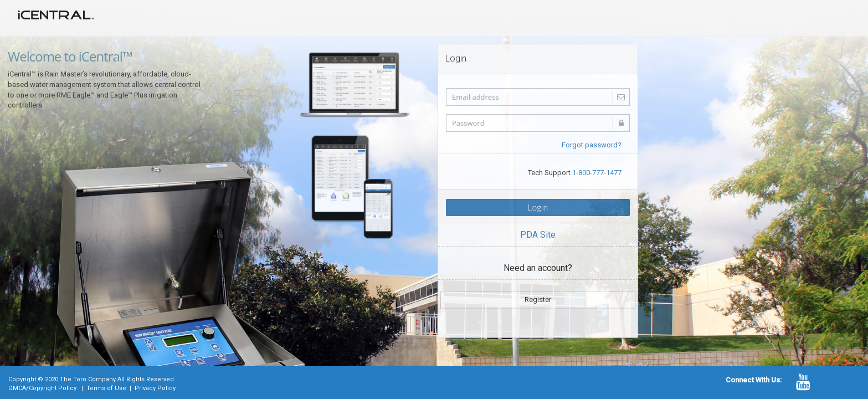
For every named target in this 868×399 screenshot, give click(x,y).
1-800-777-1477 (597, 172)
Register (538, 298)
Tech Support (575, 172)
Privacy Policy (155, 388)
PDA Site (538, 234)
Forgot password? (592, 144)
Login (538, 206)
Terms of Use (106, 388)
